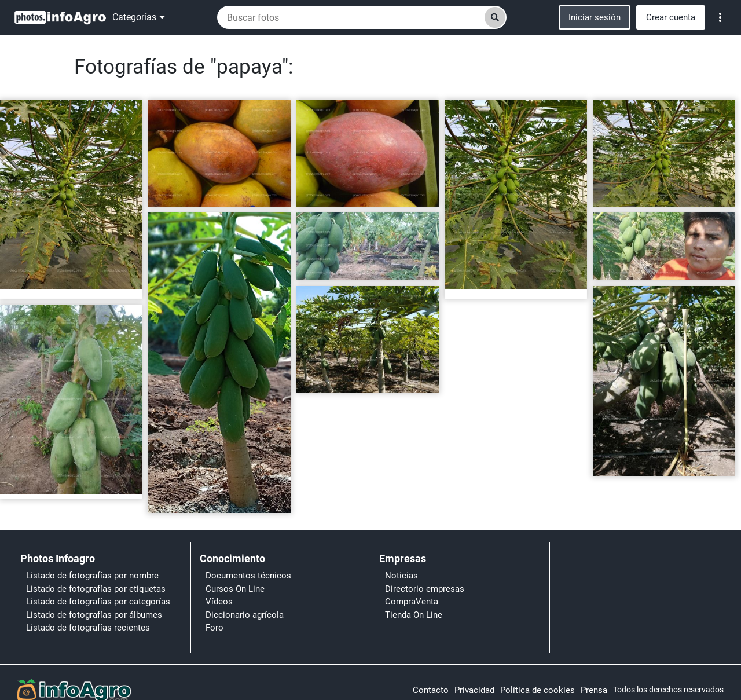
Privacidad (474, 690)
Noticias (401, 576)
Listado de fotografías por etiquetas (96, 589)
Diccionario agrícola (245, 615)
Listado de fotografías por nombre (92, 576)
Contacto (431, 690)
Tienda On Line (414, 615)
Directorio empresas (425, 589)
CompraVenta (412, 602)
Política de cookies (538, 690)
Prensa (594, 690)
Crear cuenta (671, 17)
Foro (214, 628)
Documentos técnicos (248, 576)
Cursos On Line (235, 589)
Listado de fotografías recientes (88, 628)
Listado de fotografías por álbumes (94, 615)
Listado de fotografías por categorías (98, 602)
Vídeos (219, 602)
